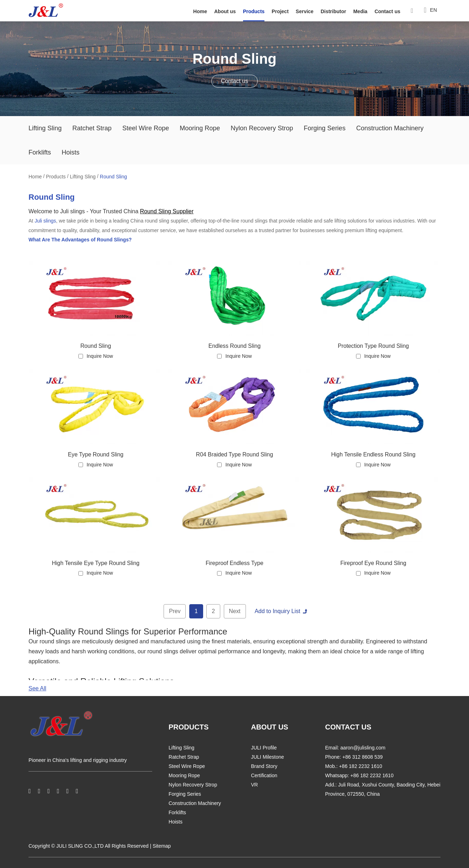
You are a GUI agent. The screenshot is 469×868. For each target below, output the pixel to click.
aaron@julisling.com (363, 748)
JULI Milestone (267, 757)
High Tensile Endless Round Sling (373, 454)
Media (360, 11)
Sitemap (162, 846)
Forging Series (324, 128)
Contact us (387, 11)
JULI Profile (264, 748)
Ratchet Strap (92, 128)
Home (200, 11)
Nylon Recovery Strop (262, 128)
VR (254, 785)
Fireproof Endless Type (234, 563)
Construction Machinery (390, 128)
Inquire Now (100, 356)
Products (254, 11)
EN (430, 11)
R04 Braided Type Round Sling (234, 454)
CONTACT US (348, 727)
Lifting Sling (45, 128)
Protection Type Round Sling (373, 345)
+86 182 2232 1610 (372, 776)
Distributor (334, 11)
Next (235, 611)
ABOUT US (269, 727)
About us (225, 11)
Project (280, 11)
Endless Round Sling (235, 345)
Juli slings (45, 221)
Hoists (71, 152)
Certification (264, 776)
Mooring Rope (200, 128)
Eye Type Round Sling (96, 454)
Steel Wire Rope (146, 128)
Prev (174, 611)
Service (305, 11)
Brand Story (264, 767)
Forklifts (40, 152)
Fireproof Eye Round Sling (373, 563)
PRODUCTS (189, 727)
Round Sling (113, 177)
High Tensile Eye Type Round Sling (96, 563)
